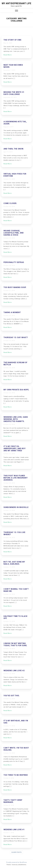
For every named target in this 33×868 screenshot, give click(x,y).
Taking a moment (12, 312)
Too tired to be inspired (16, 775)
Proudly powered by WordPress (17, 862)
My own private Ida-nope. (16, 390)
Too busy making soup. (15, 287)
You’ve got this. (12, 696)
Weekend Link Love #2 (14, 671)
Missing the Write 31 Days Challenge (14, 93)
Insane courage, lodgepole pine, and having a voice (14, 233)
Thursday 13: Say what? (16, 337)
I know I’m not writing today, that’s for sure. (15, 644)
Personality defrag (14, 262)
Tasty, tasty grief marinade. (13, 801)
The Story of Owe (12, 40)
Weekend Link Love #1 (14, 830)
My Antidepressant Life (17, 3)
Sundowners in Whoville (16, 507)
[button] (16, 11)
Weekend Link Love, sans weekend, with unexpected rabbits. (16, 419)
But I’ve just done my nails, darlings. (14, 563)
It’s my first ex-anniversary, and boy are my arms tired (15, 448)
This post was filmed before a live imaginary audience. (16, 478)
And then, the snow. (14, 149)
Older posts (16, 852)
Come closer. (10, 203)
